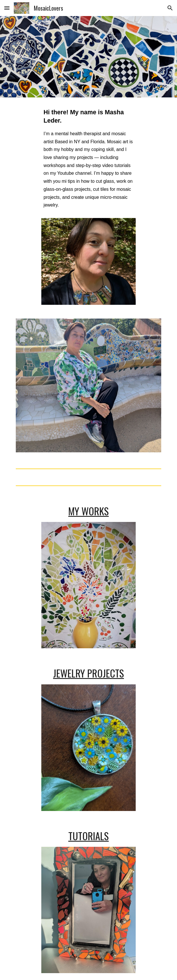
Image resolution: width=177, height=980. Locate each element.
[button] (7, 8)
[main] (88, 161)
